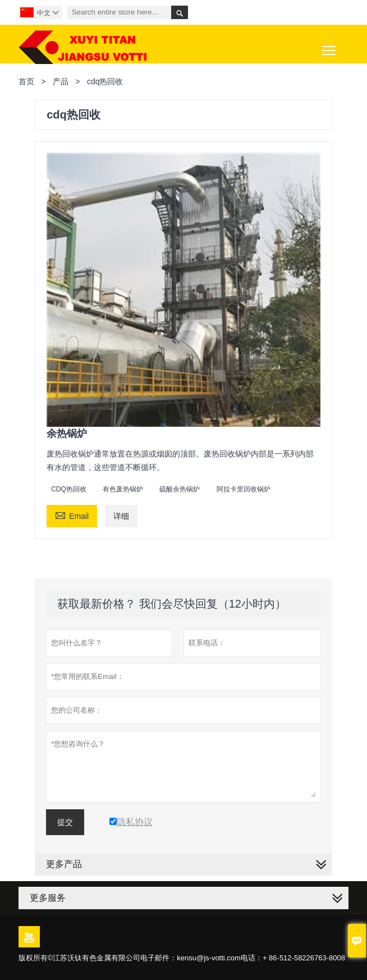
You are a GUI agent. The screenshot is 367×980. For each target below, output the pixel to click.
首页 (26, 81)
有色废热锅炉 (123, 489)
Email (72, 515)
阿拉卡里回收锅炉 (244, 489)
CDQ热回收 (69, 489)
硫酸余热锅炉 (180, 489)
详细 (121, 516)
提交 (65, 822)
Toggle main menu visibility (330, 46)
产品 (61, 81)
